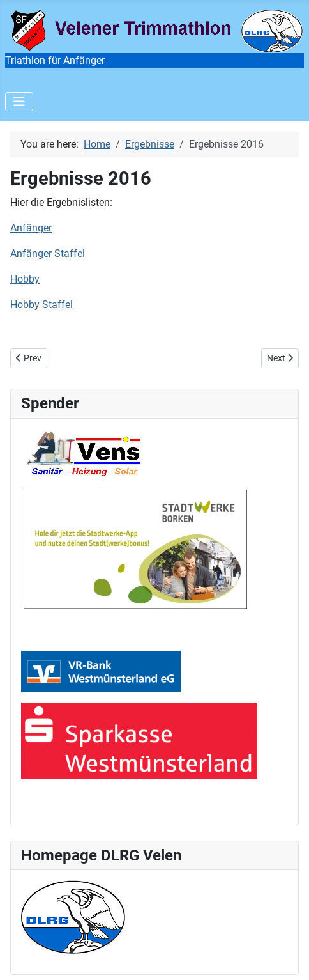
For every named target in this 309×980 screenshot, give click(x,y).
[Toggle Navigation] (19, 102)
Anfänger (31, 228)
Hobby (25, 279)
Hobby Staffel (41, 305)
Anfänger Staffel (48, 253)
